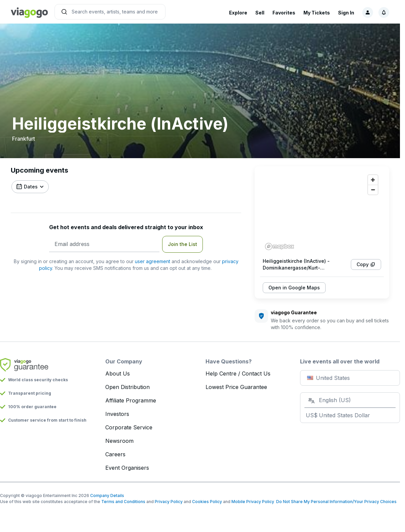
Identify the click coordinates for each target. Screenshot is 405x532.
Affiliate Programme (131, 400)
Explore (238, 13)
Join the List (182, 244)
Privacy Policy (169, 502)
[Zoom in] (373, 180)
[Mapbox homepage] (280, 246)
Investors (117, 414)
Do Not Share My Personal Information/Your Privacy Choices (335, 502)
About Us (118, 374)
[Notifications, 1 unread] (384, 12)
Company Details (107, 495)
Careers (115, 454)
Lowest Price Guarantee (236, 387)
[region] (322, 212)
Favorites (284, 13)
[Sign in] (368, 12)
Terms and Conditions (123, 502)
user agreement (153, 261)
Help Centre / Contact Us (238, 374)
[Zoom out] (373, 190)
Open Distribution (127, 387)
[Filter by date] (30, 187)
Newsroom (119, 441)
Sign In (346, 13)
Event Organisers (127, 468)
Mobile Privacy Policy (253, 502)
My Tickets (317, 13)
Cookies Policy (207, 502)
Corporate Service (129, 427)
